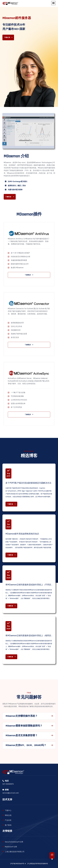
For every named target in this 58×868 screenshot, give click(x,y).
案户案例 (8, 825)
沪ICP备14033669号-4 (18, 864)
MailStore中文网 (11, 847)
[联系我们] (54, 855)
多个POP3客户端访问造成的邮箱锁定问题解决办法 (28, 483)
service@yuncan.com (11, 793)
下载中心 (8, 810)
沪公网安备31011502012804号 (38, 864)
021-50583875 (8, 784)
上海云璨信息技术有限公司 (15, 852)
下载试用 (8, 38)
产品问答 (8, 820)
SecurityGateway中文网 (14, 842)
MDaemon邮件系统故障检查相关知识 (22, 534)
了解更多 (11, 504)
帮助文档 (8, 815)
